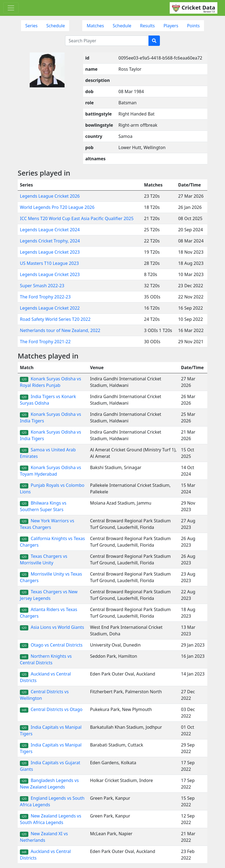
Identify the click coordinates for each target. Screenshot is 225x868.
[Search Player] (107, 41)
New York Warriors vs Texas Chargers (47, 524)
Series (31, 26)
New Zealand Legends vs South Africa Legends (51, 819)
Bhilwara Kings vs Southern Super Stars (43, 506)
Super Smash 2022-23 (42, 286)
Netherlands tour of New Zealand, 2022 (60, 330)
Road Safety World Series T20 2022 (55, 319)
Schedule (56, 26)
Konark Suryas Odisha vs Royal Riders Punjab (51, 382)
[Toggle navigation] (11, 8)
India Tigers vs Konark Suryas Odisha (48, 400)
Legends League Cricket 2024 (50, 230)
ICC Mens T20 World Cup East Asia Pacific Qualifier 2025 (77, 218)
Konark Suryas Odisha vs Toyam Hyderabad (51, 471)
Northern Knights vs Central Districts (46, 659)
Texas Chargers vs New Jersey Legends (49, 595)
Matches (95, 26)
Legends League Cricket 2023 (50, 252)
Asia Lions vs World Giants (52, 627)
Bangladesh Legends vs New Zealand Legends (49, 784)
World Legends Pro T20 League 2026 (57, 207)
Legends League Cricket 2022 (50, 308)
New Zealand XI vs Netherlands (44, 837)
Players (171, 26)
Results (147, 26)
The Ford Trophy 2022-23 (45, 297)
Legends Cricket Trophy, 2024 (50, 241)
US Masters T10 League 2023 (49, 263)
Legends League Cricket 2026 (50, 196)
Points (193, 26)
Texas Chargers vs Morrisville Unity (44, 559)
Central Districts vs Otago (51, 709)
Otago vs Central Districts (51, 645)
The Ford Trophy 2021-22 (45, 342)
